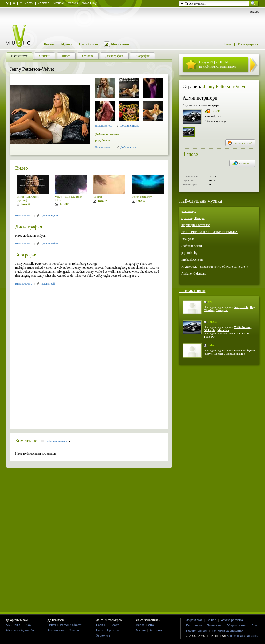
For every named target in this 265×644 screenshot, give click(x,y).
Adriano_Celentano (194, 274)
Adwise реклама (232, 620)
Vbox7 (29, 3)
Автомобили (56, 630)
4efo (211, 345)
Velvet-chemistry (142, 197)
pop (98, 140)
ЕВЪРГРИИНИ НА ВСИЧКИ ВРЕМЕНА (209, 232)
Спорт (115, 625)
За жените (103, 635)
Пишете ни (214, 625)
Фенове (190, 154)
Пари (99, 630)
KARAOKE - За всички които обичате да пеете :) (214, 267)
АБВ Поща (13, 625)
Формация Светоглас (195, 225)
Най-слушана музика (200, 201)
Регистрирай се (249, 44)
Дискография (29, 227)
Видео (22, 168)
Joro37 (25, 204)
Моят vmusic (120, 44)
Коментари (26, 441)
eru (210, 302)
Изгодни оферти (71, 625)
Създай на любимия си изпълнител (218, 64)
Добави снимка (130, 125)
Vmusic (59, 3)
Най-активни (192, 290)
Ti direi (98, 197)
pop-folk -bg (189, 253)
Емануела (188, 239)
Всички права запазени (243, 636)
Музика (67, 44)
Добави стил (128, 147)
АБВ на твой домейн (20, 630)
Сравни (74, 630)
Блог (255, 625)
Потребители (88, 44)
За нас (211, 620)
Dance (106, 140)
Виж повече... (103, 125)
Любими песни (192, 246)
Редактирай (48, 283)
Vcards (73, 3)
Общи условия (237, 625)
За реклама (194, 620)
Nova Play (89, 3)
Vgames (43, 3)
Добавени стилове (107, 134)
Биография (26, 255)
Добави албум (49, 243)
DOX (28, 625)
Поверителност (196, 631)
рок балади (189, 211)
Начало (49, 44)
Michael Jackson (192, 260)
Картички (155, 630)
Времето (113, 630)
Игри (151, 625)
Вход (228, 44)
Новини (101, 625)
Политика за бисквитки (228, 631)
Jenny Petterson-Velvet (225, 86)
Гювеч (52, 625)
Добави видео (49, 215)
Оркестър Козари (193, 218)
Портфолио (194, 625)
